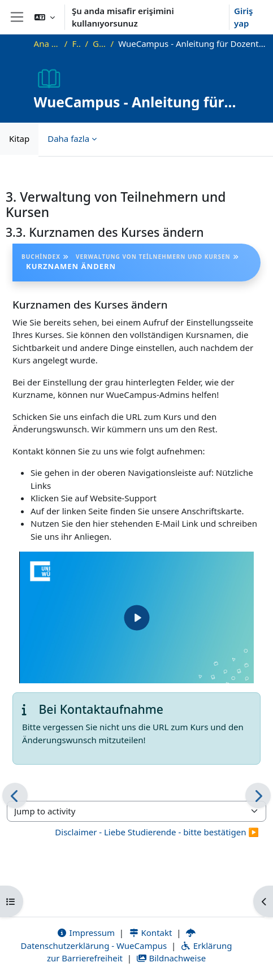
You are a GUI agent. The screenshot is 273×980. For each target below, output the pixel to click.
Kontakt (150, 933)
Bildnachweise (171, 958)
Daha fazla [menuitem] (68, 138)
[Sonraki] (258, 795)
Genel (99, 44)
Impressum (86, 933)
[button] (45, 17)
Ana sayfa (47, 44)
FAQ (76, 44)
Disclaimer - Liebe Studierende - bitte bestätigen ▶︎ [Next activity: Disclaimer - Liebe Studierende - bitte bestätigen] (157, 832)
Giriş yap (243, 17)
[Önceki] (15, 795)
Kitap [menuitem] (19, 138)
